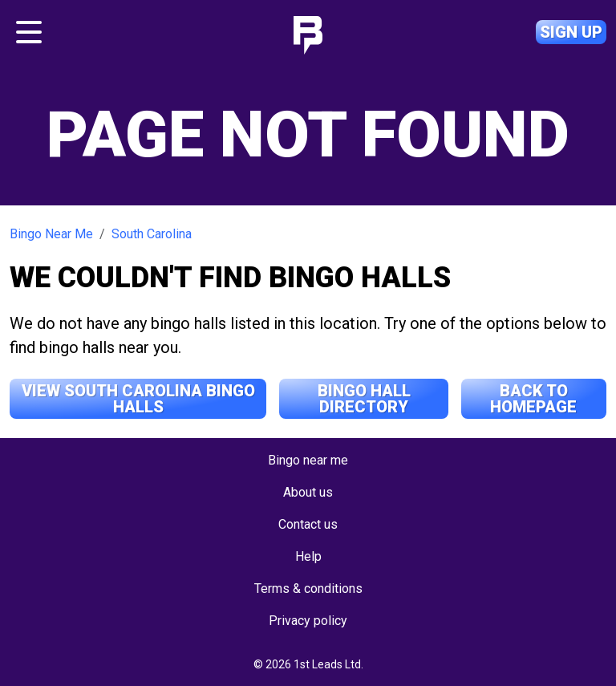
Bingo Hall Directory (364, 399)
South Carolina (152, 234)
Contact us (308, 524)
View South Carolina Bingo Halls (138, 399)
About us (308, 492)
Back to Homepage (533, 399)
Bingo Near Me (51, 234)
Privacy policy (308, 621)
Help (308, 556)
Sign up (571, 32)
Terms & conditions (308, 589)
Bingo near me (308, 460)
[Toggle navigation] (29, 32)
